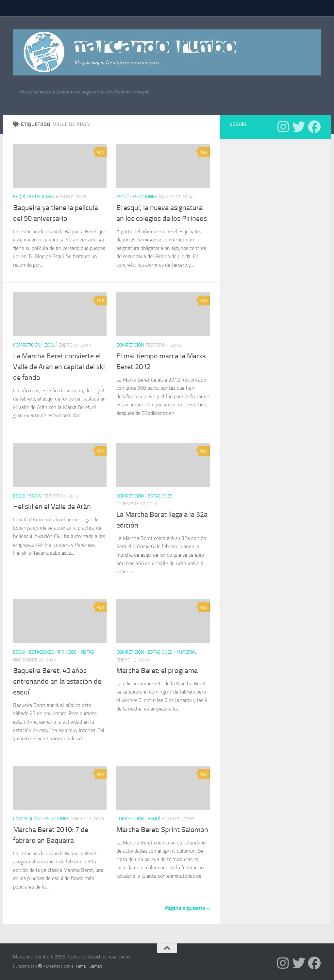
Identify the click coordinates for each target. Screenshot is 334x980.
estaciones (42, 197)
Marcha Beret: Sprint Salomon (162, 830)
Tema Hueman (89, 966)
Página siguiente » (187, 908)
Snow (35, 496)
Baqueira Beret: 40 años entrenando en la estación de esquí (57, 681)
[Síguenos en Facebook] (314, 127)
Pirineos (67, 652)
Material (187, 652)
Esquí (19, 197)
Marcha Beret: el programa (157, 671)
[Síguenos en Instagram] (283, 127)
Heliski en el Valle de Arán (52, 507)
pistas (87, 652)
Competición (27, 345)
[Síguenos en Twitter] (299, 127)
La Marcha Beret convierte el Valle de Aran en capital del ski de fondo (59, 367)
